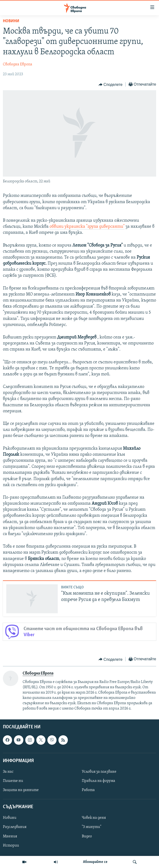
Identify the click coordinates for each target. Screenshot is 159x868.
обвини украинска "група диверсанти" (87, 227)
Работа (88, 790)
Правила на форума (99, 781)
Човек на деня (94, 818)
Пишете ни (13, 781)
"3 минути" (92, 827)
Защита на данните (21, 790)
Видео (87, 836)
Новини (11, 21)
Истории (11, 845)
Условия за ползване (99, 772)
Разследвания (15, 827)
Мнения (10, 836)
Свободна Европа (18, 64)
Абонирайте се (95, 862)
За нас (8, 772)
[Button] (111, 85)
